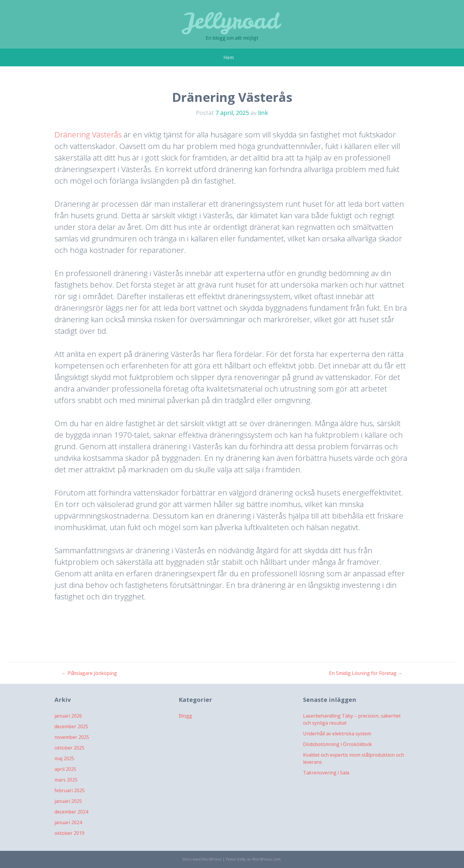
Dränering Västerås (88, 134)
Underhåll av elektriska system (337, 734)
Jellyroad (232, 21)
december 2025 (71, 726)
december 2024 (71, 812)
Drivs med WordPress (202, 859)
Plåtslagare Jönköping (89, 673)
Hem (229, 57)
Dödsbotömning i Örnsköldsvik (337, 744)
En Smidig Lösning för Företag (366, 673)
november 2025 (72, 737)
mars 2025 (66, 780)
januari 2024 (68, 822)
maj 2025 (64, 758)
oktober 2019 (69, 833)
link (263, 113)
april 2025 (65, 769)
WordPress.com (266, 859)
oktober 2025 (69, 748)
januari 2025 (68, 801)
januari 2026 (68, 716)
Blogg (185, 716)
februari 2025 (70, 790)
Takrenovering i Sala (326, 773)
